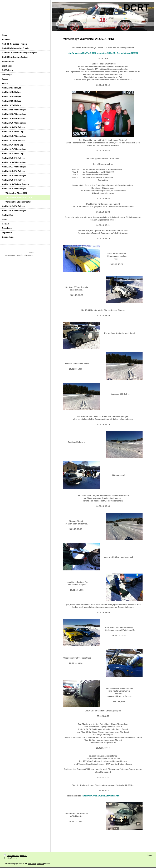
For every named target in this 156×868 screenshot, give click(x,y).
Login (150, 855)
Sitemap (23, 856)
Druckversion (11, 856)
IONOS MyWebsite (36, 864)
